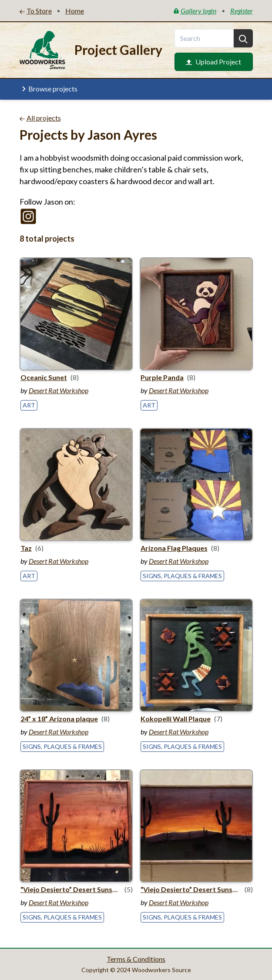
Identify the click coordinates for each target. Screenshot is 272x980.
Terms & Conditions (136, 959)
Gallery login (195, 11)
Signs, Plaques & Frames (182, 576)
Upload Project (213, 62)
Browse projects (49, 89)
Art (29, 405)
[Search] (243, 38)
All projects (40, 118)
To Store (36, 11)
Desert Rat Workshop (59, 390)
